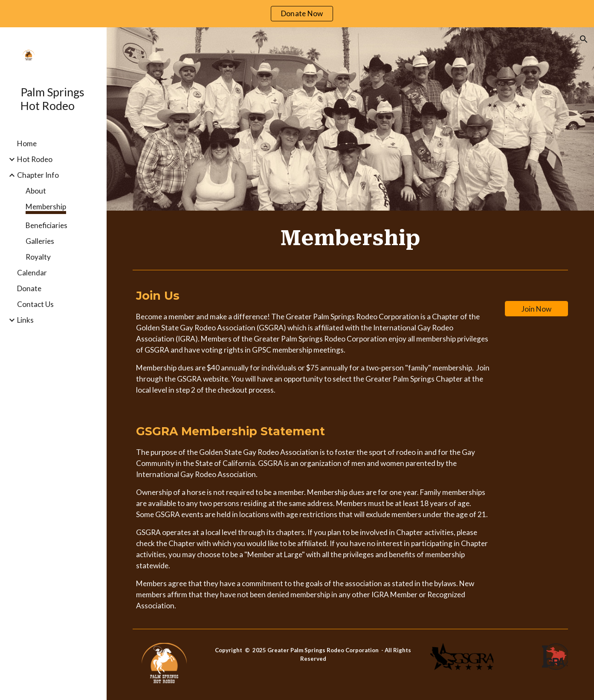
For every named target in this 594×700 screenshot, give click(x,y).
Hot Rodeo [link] (35, 159)
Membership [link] (46, 207)
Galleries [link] (40, 241)
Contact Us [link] (35, 304)
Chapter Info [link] (38, 175)
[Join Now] (536, 309)
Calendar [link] (32, 273)
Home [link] (27, 143)
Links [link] (25, 320)
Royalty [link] (38, 257)
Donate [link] (29, 288)
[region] (297, 14)
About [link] (36, 191)
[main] (350, 238)
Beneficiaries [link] (46, 225)
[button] (584, 39)
